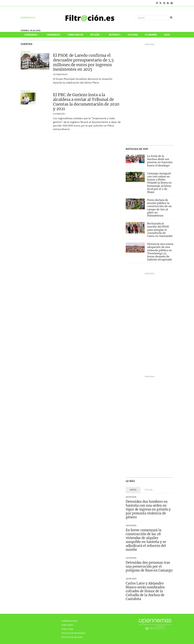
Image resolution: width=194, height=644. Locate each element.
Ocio (167, 35)
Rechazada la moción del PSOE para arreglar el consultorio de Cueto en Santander (160, 230)
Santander (53, 35)
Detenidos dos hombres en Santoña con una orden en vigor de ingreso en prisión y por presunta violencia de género (148, 509)
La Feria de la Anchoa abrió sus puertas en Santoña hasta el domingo (160, 161)
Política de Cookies (72, 637)
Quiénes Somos (69, 621)
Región (96, 35)
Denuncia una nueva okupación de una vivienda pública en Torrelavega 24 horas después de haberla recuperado (160, 252)
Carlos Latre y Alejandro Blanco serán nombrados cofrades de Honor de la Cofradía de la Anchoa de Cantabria (145, 591)
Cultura (133, 35)
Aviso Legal (68, 629)
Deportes (115, 35)
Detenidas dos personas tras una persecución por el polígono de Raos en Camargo (149, 566)
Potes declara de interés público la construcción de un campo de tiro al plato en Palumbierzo (159, 208)
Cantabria (32, 35)
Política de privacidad (74, 633)
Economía (151, 35)
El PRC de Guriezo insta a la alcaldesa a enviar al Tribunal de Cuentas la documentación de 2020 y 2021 (86, 102)
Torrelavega (75, 35)
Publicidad (67, 625)
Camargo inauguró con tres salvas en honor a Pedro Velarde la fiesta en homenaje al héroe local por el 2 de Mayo (159, 183)
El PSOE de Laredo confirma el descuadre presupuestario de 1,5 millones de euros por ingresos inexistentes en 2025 (83, 62)
